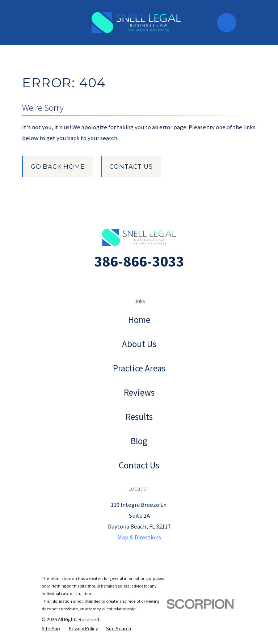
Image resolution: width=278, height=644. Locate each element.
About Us (139, 344)
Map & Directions (139, 537)
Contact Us (131, 167)
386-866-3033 (139, 261)
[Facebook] (147, 281)
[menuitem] (51, 629)
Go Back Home (58, 167)
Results (139, 417)
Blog (139, 441)
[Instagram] (131, 281)
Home (139, 320)
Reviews (139, 392)
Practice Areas (139, 368)
